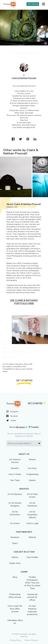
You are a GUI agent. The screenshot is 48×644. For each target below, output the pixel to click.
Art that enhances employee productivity (32, 610)
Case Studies (32, 557)
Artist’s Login (32, 523)
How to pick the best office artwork (15, 609)
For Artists (15, 523)
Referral (32, 537)
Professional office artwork (15, 596)
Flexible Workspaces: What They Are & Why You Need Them (32, 583)
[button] (43, 4)
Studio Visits (15, 563)
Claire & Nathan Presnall (24, 78)
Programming (32, 474)
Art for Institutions (15, 513)
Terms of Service (31, 640)
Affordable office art (15, 622)
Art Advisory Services (15, 461)
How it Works (15, 474)
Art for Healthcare (32, 504)
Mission (32, 459)
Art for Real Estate (32, 496)
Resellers (15, 537)
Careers (32, 480)
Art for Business (15, 494)
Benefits (15, 468)
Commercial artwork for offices (32, 597)
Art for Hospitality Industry (32, 515)
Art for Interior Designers (15, 504)
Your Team (15, 480)
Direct (15, 543)
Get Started (33, 4)
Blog (15, 577)
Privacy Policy (16, 640)
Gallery (15, 557)
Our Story (32, 468)
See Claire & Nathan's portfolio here (24, 302)
